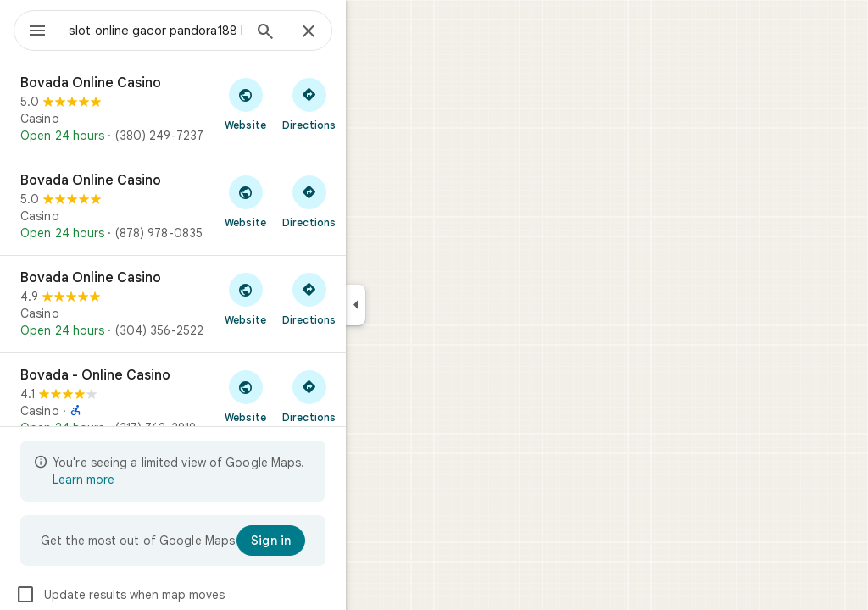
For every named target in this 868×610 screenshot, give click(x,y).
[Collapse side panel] (417, 305)
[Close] (370, 32)
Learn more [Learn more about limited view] (145, 480)
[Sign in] (332, 541)
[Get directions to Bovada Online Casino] (370, 103)
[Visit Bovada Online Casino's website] (306, 103)
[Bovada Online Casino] (234, 109)
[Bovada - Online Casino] (234, 402)
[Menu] (31, 29)
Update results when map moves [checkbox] (181, 595)
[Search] (326, 33)
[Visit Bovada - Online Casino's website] (306, 396)
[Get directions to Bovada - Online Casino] (370, 396)
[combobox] (199, 30)
